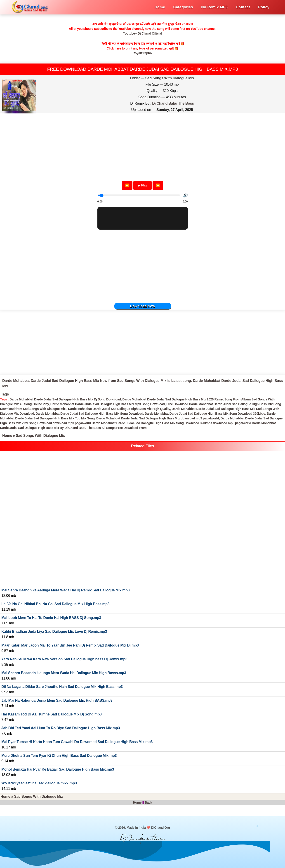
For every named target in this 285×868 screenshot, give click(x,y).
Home (7, 436)
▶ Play (142, 185)
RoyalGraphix (142, 53)
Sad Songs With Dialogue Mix (170, 78)
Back (148, 802)
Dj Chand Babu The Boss (173, 103)
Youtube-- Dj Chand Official (142, 33)
